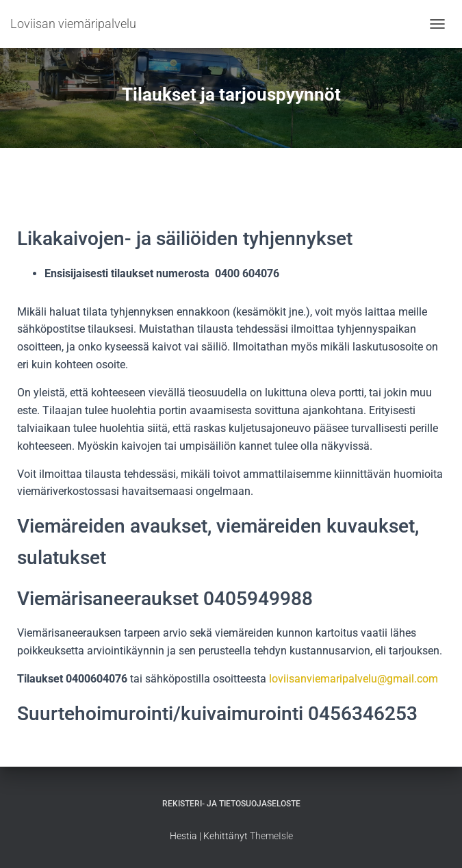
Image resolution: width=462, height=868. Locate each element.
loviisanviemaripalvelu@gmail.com (354, 679)
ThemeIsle (271, 836)
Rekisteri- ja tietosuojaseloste (231, 804)
